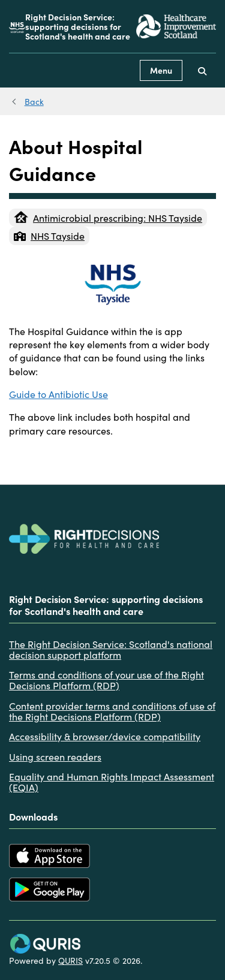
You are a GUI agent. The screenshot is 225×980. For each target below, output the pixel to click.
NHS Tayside (49, 236)
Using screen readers (55, 756)
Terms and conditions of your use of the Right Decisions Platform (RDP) (106, 680)
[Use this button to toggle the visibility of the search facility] (202, 70)
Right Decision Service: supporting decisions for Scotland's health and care (78, 26)
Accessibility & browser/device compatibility (105, 736)
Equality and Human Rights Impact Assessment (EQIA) (112, 782)
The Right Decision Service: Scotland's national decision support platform (111, 649)
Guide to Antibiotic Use (58, 394)
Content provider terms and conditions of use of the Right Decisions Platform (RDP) (112, 711)
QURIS (70, 960)
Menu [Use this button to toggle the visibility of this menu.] (161, 70)
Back (34, 101)
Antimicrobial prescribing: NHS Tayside (108, 218)
